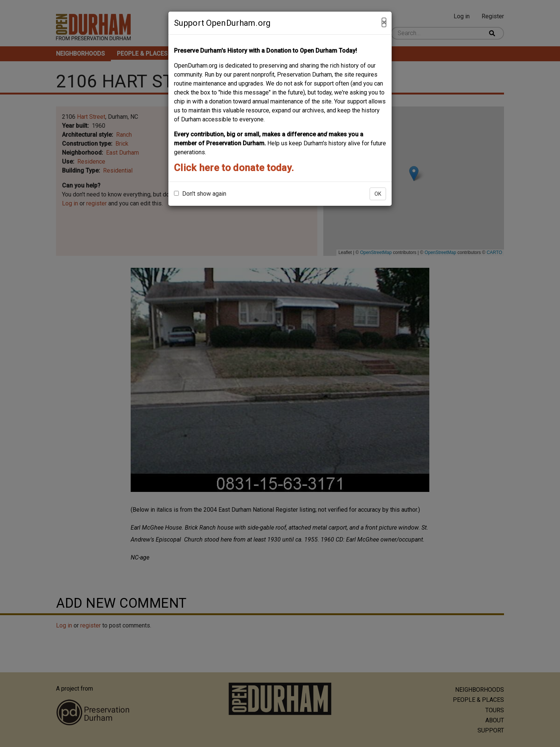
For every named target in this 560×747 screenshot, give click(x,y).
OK (378, 194)
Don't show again (200, 194)
